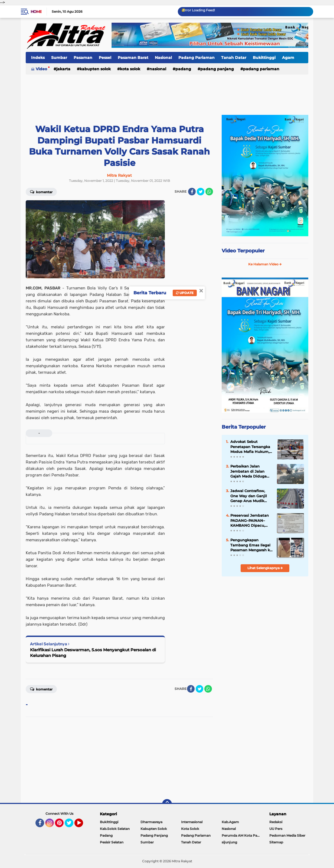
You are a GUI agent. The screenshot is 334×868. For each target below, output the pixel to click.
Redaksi (276, 822)
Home (36, 12)
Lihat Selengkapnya (265, 568)
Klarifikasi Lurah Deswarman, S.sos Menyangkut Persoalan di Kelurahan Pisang (93, 653)
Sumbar (59, 58)
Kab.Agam (230, 822)
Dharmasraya (151, 822)
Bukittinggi (264, 58)
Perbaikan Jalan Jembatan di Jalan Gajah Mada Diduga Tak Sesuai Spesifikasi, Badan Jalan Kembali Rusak (251, 471)
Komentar (41, 192)
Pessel (105, 58)
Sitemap (276, 842)
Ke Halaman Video (265, 264)
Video (41, 69)
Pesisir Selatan (112, 842)
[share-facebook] (192, 192)
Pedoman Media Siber (287, 835)
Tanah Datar (234, 58)
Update (185, 293)
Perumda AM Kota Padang (242, 835)
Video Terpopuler (243, 251)
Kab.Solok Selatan (115, 829)
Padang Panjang (217, 69)
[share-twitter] (201, 192)
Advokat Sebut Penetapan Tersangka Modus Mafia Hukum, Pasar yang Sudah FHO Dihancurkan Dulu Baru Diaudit (251, 447)
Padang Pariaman (197, 58)
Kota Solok (130, 69)
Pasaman (83, 58)
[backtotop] (167, 804)
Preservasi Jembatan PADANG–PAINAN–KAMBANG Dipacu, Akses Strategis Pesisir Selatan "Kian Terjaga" (251, 520)
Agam (288, 58)
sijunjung (229, 842)
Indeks (38, 58)
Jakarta (63, 69)
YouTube (83, 825)
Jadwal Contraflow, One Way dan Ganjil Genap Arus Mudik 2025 (249, 496)
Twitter (71, 825)
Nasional (163, 58)
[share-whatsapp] (209, 192)
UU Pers (276, 829)
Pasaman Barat (133, 58)
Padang (183, 69)
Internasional (192, 822)
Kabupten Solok (95, 69)
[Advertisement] (167, 92)
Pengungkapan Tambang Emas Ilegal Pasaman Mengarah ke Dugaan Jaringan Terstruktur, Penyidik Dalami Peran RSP (251, 545)
